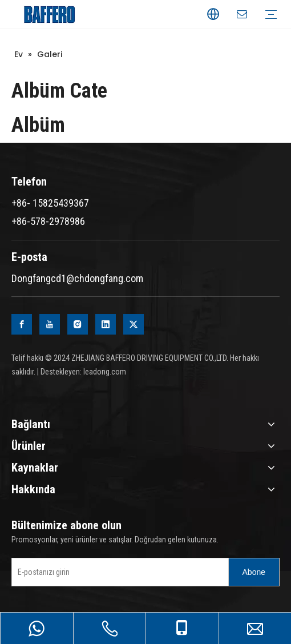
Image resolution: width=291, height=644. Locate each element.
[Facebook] (22, 324)
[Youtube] (50, 324)
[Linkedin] (106, 324)
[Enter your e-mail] (118, 572)
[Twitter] (134, 324)
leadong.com (105, 372)
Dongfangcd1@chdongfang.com (77, 278)
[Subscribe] (254, 572)
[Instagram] (78, 324)
